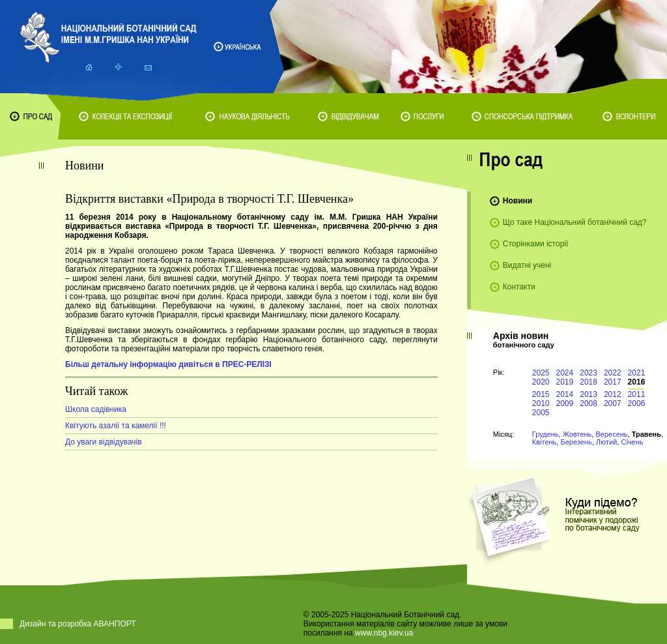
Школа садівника (96, 409)
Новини (518, 201)
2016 (637, 382)
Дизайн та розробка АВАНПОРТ (78, 624)
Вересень (611, 434)
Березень (576, 442)
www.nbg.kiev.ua (384, 633)
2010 (541, 403)
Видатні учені (527, 265)
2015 (541, 394)
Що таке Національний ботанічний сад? (575, 222)
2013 (589, 394)
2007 (613, 403)
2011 (637, 394)
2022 (613, 373)
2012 (613, 394)
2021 (637, 373)
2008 (589, 403)
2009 (565, 403)
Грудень (546, 434)
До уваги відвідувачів (104, 442)
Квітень (545, 442)
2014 (565, 394)
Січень (632, 442)
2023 (589, 373)
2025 (541, 373)
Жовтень (577, 434)
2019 (565, 382)
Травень (646, 434)
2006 (637, 403)
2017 (613, 382)
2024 (565, 373)
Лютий (607, 442)
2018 (589, 382)
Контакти (519, 287)
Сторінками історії (536, 244)
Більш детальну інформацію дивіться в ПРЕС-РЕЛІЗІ (168, 364)
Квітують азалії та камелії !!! (116, 426)
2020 (541, 382)
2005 (541, 413)
